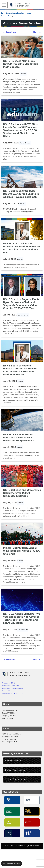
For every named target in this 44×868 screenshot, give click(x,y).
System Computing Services (18, 779)
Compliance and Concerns (12, 688)
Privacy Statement (9, 691)
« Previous (10, 32)
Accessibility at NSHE (10, 686)
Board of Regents (13, 761)
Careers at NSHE (9, 683)
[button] (5, 5)
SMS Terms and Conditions (12, 693)
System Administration (16, 770)
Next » (37, 32)
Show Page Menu (11, 863)
